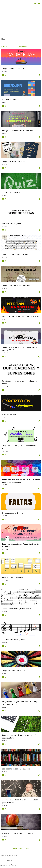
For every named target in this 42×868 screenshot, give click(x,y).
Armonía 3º (23, 47)
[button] (39, 75)
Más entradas (21, 849)
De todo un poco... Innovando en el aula (16, 8)
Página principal (8, 47)
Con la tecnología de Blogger (21, 864)
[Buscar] (35, 4)
